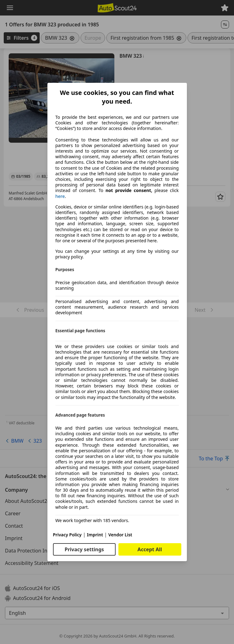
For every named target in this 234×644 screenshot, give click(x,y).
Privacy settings (84, 549)
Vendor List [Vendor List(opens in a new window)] (120, 535)
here (60, 196)
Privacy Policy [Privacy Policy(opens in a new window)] (67, 535)
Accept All (150, 549)
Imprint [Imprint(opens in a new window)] (95, 535)
